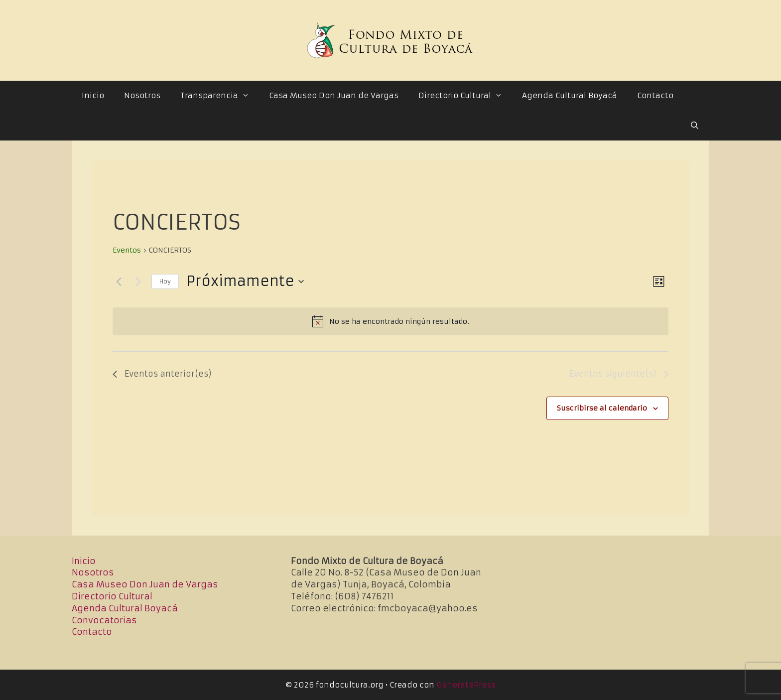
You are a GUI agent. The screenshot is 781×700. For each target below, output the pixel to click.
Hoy (165, 281)
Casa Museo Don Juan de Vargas (334, 95)
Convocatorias (104, 620)
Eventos (127, 250)
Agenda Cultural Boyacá (570, 95)
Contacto (655, 95)
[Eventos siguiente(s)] (138, 281)
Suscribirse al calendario (602, 408)
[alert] (390, 321)
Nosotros (142, 95)
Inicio (93, 95)
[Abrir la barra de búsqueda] (695, 126)
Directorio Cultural (465, 96)
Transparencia (220, 96)
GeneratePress (466, 685)
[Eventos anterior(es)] (119, 281)
